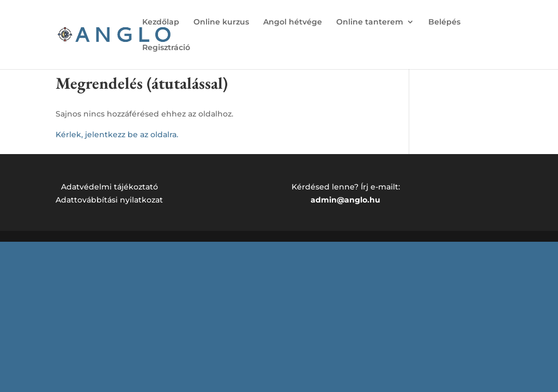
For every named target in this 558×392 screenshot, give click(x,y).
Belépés (444, 22)
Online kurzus (221, 22)
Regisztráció (166, 48)
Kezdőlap (161, 22)
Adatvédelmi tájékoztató (110, 187)
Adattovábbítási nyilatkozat (109, 200)
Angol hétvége (293, 22)
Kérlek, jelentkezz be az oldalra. (117, 134)
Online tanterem (370, 22)
